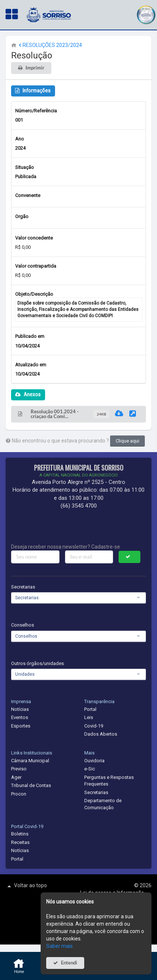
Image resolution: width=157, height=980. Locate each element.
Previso (19, 769)
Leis (89, 717)
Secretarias (23, 587)
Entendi (69, 963)
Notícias (20, 709)
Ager (16, 777)
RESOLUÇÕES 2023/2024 (50, 45)
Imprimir (35, 68)
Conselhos (23, 625)
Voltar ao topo (26, 886)
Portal (90, 709)
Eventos (20, 717)
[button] (146, 14)
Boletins (20, 834)
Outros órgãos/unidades (37, 663)
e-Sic (90, 769)
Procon (19, 794)
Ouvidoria (94, 761)
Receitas (20, 842)
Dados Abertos (101, 734)
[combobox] (78, 598)
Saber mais (59, 946)
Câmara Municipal (30, 761)
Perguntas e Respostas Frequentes (109, 781)
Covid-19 (94, 726)
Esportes (21, 726)
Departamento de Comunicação (103, 804)
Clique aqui (127, 441)
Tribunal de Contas (31, 785)
